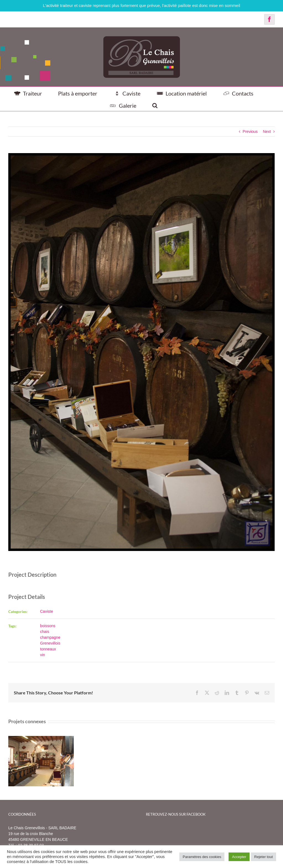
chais (45, 632)
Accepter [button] (239, 857)
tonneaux (48, 649)
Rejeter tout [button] (264, 857)
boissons (48, 626)
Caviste (47, 611)
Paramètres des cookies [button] (202, 857)
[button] (155, 105)
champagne (50, 637)
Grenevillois (50, 643)
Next (267, 132)
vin (43, 655)
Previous (250, 132)
